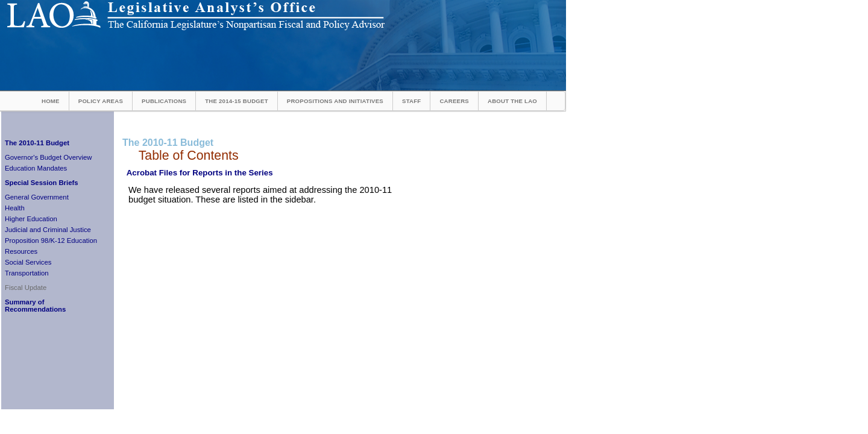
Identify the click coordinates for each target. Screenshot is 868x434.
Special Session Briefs (42, 183)
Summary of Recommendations (35, 306)
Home (51, 101)
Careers (454, 101)
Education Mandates (36, 168)
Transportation (27, 273)
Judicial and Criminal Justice (48, 230)
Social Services (28, 262)
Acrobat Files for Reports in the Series (200, 173)
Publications (164, 101)
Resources (21, 251)
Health (15, 208)
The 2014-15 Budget (237, 101)
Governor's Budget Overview (48, 157)
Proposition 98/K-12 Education (51, 241)
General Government (37, 197)
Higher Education (31, 219)
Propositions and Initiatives (335, 101)
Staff (411, 101)
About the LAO (512, 101)
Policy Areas (101, 101)
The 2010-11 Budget (37, 143)
